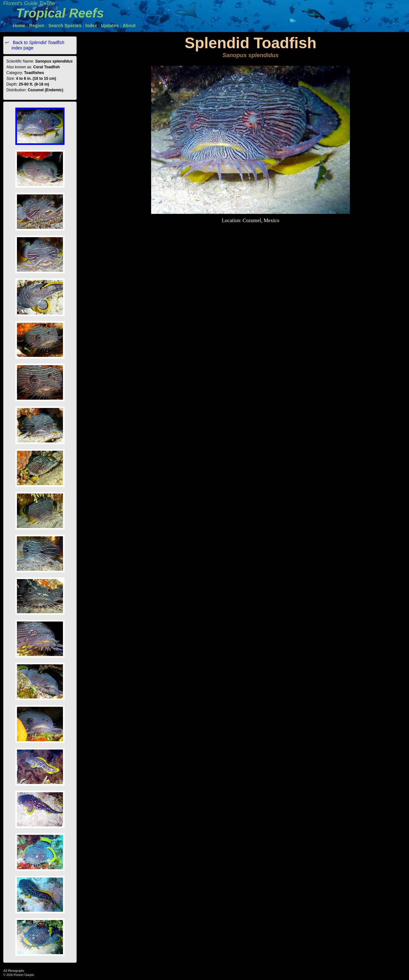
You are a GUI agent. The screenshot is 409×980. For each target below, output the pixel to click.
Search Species (65, 26)
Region (37, 26)
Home (19, 26)
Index (91, 26)
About (129, 26)
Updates (110, 26)
